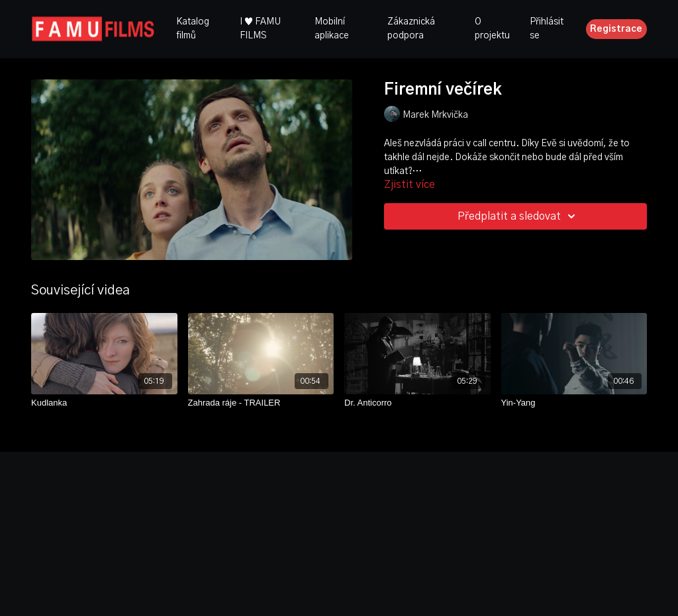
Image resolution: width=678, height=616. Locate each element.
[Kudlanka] (104, 403)
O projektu (492, 29)
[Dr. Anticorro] (417, 403)
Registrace (616, 29)
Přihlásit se (547, 29)
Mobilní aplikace (332, 29)
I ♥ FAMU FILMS (260, 29)
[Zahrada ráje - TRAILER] (261, 403)
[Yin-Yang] (574, 403)
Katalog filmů (193, 29)
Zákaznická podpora (411, 29)
